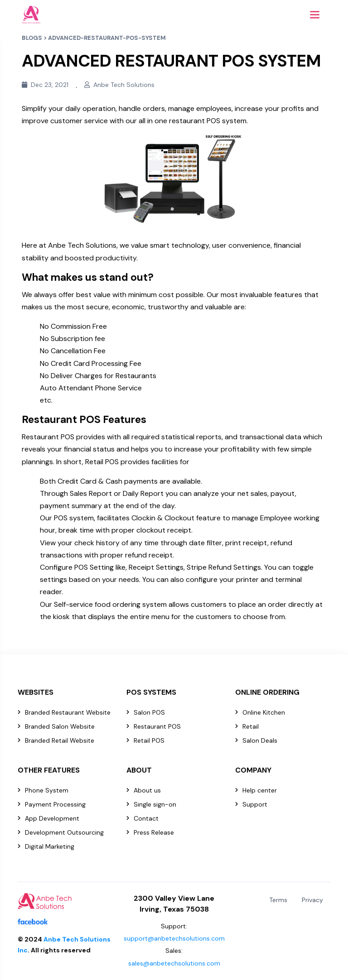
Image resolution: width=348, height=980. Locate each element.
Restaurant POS (157, 726)
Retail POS (149, 740)
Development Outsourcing (64, 832)
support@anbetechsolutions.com (174, 938)
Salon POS (149, 712)
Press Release (154, 832)
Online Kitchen (264, 712)
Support (255, 804)
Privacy (312, 900)
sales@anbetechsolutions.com (174, 963)
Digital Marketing (50, 846)
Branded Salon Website (60, 726)
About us (147, 790)
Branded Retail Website (60, 740)
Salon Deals (260, 740)
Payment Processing (55, 804)
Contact (146, 818)
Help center (260, 790)
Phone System (47, 790)
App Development (52, 818)
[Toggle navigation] (315, 15)
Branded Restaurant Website (68, 712)
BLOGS (32, 38)
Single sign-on (155, 804)
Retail (251, 726)
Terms (278, 900)
